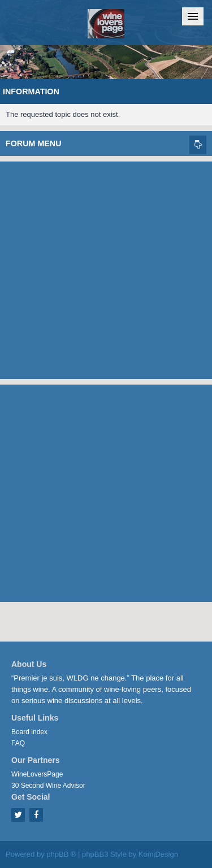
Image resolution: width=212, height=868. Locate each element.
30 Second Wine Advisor (48, 786)
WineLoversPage (37, 774)
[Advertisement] (106, 267)
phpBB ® (61, 854)
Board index (29, 732)
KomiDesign (158, 854)
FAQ (18, 743)
